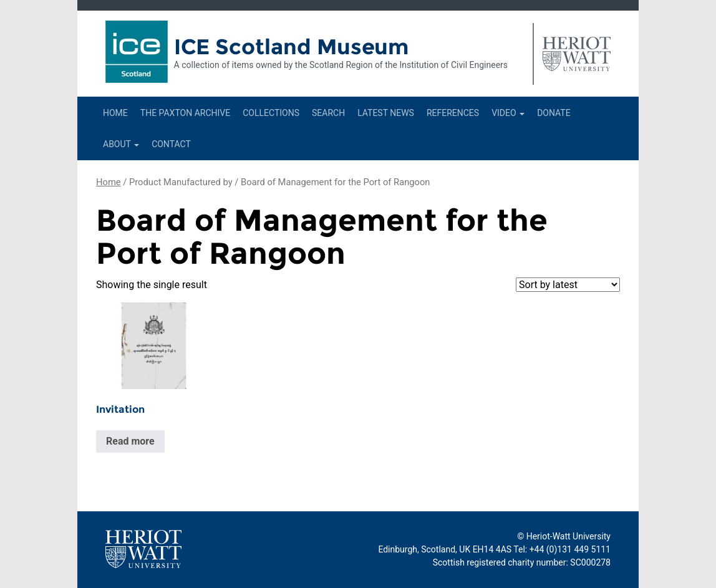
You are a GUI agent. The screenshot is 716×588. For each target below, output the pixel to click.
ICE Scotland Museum (292, 47)
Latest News (386, 113)
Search (328, 113)
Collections (271, 113)
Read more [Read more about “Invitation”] (130, 441)
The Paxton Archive (185, 113)
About (121, 144)
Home (115, 113)
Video (508, 113)
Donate (554, 113)
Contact (171, 144)
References (453, 113)
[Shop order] (568, 285)
